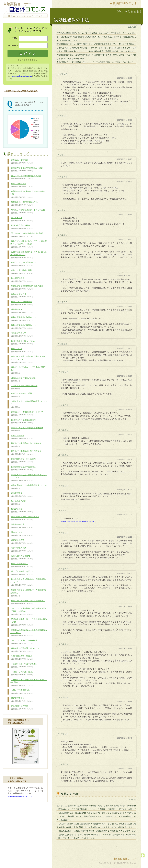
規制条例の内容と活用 (22, 557)
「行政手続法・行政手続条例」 (24, 666)
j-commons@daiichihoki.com (21, 76)
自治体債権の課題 (22, 565)
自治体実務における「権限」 (23, 342)
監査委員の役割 (22, 542)
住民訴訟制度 (22, 510)
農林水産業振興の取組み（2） (24, 319)
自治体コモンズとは (125, 3)
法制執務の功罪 (22, 526)
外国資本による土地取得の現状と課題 (27, 169)
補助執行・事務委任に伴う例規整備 (26, 445)
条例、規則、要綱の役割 (22, 272)
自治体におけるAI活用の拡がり (24, 264)
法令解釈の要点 (22, 280)
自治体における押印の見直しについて (27, 414)
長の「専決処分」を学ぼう (23, 573)
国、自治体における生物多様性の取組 (27, 235)
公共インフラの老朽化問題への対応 (26, 177)
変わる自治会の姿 (22, 295)
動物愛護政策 (22, 311)
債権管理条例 (22, 495)
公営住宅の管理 (22, 437)
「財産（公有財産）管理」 (22, 673)
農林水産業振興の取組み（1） (24, 327)
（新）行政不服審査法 (22, 692)
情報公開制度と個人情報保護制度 (25, 518)
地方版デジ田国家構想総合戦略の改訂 (27, 287)
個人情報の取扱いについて (125, 859)
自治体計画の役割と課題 (21, 395)
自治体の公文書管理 (22, 162)
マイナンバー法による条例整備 (25, 642)
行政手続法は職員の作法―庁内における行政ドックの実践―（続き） (29, 244)
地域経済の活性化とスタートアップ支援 (28, 211)
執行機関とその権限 (22, 707)
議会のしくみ (22, 534)
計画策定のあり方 (22, 334)
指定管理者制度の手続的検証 (23, 468)
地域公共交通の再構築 (22, 227)
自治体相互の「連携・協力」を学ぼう (28, 602)
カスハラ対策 (22, 219)
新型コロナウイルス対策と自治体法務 (27, 429)
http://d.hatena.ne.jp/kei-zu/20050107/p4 (77, 521)
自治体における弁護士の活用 (23, 421)
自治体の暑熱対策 (22, 185)
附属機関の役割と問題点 (22, 658)
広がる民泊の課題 (18, 502)
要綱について (22, 350)
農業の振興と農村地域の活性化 (24, 204)
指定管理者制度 (22, 700)
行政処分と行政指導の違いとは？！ (26, 650)
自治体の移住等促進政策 (22, 303)
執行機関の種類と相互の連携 (23, 461)
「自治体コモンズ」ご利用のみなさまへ (21, 91)
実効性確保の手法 (22, 549)
